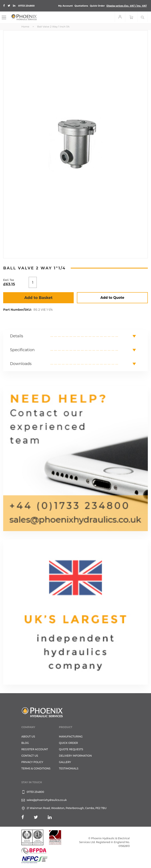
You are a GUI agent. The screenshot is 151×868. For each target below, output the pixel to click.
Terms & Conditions (36, 768)
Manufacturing (71, 737)
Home (25, 27)
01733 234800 (26, 6)
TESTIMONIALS (69, 768)
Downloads (21, 364)
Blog (25, 743)
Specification (22, 350)
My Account (66, 6)
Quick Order (97, 6)
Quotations (81, 6)
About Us (28, 737)
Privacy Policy (32, 762)
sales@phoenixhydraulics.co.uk (47, 800)
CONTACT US (30, 756)
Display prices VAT (127, 6)
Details (17, 336)
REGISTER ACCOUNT (35, 749)
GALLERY (65, 762)
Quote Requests (71, 749)
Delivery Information (75, 756)
